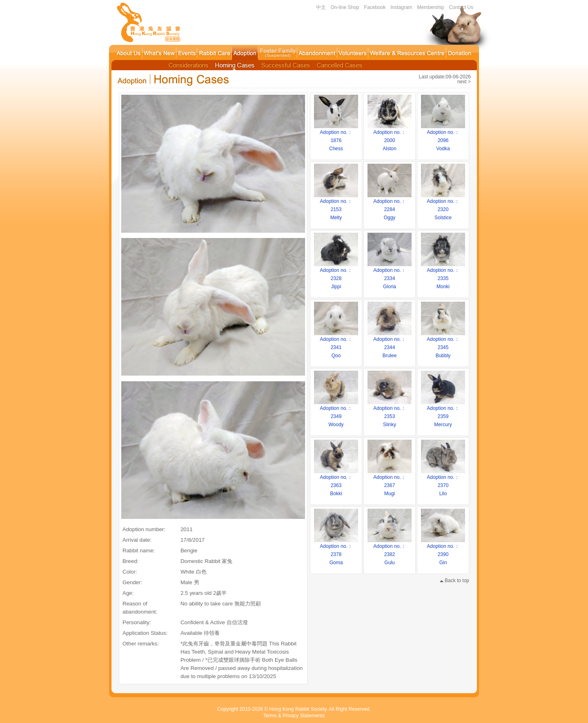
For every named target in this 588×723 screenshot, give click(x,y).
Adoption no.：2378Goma (336, 552)
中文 (321, 7)
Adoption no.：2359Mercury (443, 414)
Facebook (375, 7)
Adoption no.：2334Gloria (390, 276)
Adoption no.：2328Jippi (336, 276)
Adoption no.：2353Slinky (390, 414)
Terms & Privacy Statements (294, 716)
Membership (431, 7)
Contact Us (461, 7)
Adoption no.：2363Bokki (336, 483)
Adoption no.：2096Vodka (443, 138)
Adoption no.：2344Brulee (390, 345)
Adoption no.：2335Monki (443, 276)
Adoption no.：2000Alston (390, 138)
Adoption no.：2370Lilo (443, 483)
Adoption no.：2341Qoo (336, 345)
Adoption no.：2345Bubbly (443, 345)
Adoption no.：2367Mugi (390, 483)
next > (464, 82)
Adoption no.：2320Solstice (443, 207)
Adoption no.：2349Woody (336, 414)
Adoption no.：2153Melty (336, 207)
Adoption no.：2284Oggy (390, 207)
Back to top (454, 581)
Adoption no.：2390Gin (443, 552)
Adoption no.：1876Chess (336, 138)
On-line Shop (345, 7)
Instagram (401, 7)
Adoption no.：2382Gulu (390, 552)
